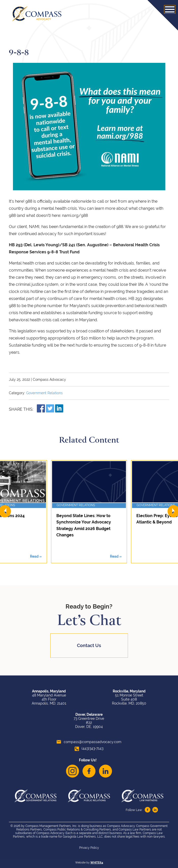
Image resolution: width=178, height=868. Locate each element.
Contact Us (89, 645)
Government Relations (44, 393)
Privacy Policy (89, 848)
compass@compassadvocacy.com (89, 742)
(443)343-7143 (89, 748)
